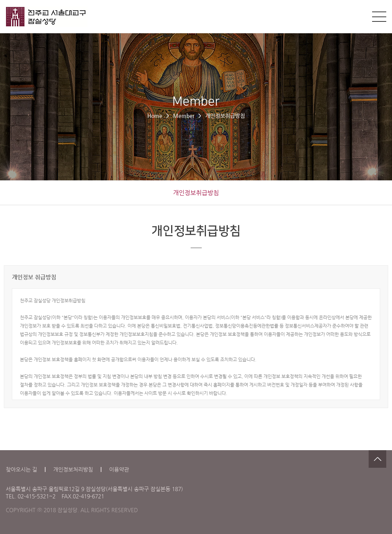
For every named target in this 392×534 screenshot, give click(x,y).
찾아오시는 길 (21, 469)
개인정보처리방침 (73, 469)
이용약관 (119, 469)
